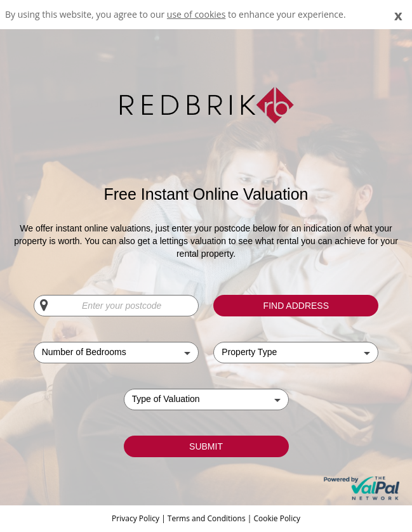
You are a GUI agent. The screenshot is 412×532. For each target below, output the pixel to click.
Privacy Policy (136, 518)
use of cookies (196, 14)
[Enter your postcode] (116, 306)
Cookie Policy (276, 518)
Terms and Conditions (207, 518)
